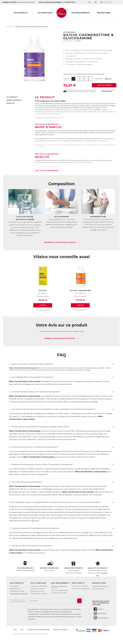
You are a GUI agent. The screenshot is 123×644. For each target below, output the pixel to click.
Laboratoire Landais (17, 591)
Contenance (99, 79)
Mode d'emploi (14, 100)
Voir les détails (91, 92)
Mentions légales (60, 630)
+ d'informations (43, 310)
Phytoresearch (101, 618)
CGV (15, 630)
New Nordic (14, 586)
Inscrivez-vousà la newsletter (18, 601)
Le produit (12, 97)
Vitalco (98, 609)
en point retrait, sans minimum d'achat (74, 567)
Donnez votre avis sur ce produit (61, 338)
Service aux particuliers (60, 590)
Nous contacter (98, 589)
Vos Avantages (45, 13)
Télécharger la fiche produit (47, 167)
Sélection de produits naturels (59, 587)
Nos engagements (81, 13)
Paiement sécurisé (37, 591)
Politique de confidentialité (38, 630)
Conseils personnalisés (39, 594)
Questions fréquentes (100, 586)
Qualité (11, 103)
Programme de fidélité (39, 586)
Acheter (43, 305)
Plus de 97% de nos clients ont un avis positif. (98, 569)
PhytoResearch (69, 32)
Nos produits (21, 13)
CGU (22, 630)
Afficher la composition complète (62, 242)
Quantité (66, 79)
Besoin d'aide (104, 13)
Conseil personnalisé (59, 593)
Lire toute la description (48, 124)
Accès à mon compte (80, 586)
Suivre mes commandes (81, 589)
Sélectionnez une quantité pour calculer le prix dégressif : (84, 74)
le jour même (49, 566)
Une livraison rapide (38, 589)
